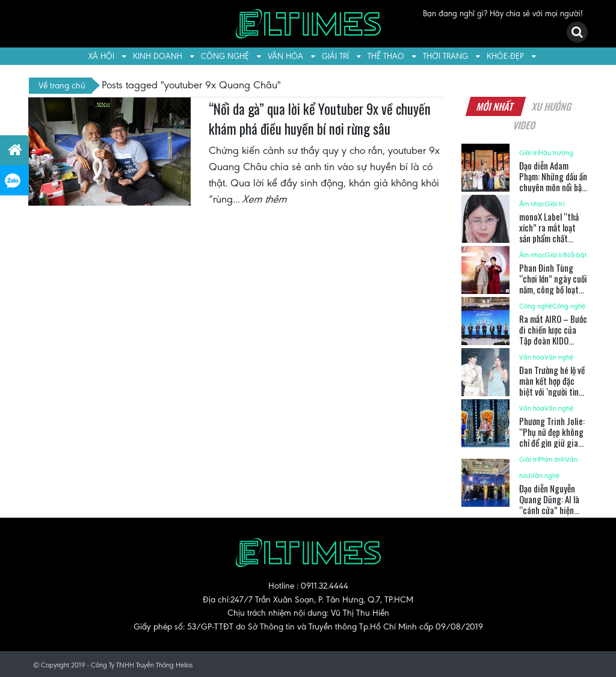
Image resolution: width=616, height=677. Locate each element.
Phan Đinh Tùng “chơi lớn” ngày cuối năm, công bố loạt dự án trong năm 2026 (553, 289)
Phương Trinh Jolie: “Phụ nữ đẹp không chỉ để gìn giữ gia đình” (552, 437)
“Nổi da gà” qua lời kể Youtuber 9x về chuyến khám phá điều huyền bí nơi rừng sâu (320, 119)
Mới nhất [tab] (496, 106)
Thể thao (386, 56)
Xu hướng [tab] (552, 106)
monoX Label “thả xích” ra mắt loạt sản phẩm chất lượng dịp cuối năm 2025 (550, 238)
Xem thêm (265, 199)
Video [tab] (524, 125)
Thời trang (445, 56)
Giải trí (335, 56)
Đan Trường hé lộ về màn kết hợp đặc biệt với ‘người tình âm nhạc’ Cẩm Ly (552, 386)
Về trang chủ (62, 85)
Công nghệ (225, 56)
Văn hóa (285, 56)
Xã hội (101, 56)
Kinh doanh (158, 56)
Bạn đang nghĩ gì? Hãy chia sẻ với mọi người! (503, 14)
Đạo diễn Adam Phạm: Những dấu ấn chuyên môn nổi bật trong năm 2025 (553, 182)
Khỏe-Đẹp (505, 56)
